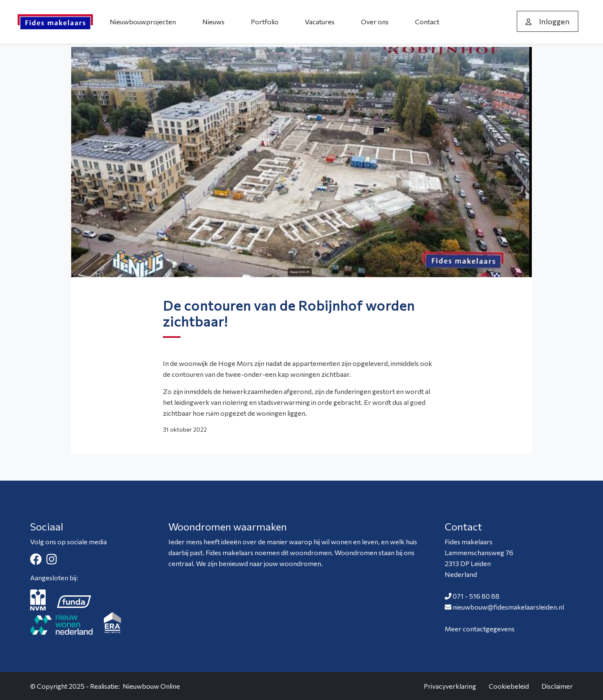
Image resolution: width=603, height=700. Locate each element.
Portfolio (265, 22)
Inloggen (548, 21)
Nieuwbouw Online (151, 686)
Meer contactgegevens (480, 629)
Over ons (375, 22)
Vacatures (320, 22)
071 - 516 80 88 (476, 596)
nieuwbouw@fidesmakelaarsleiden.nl (508, 607)
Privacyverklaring (450, 686)
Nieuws (213, 22)
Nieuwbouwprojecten (143, 22)
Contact (427, 22)
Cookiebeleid (509, 686)
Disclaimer (557, 686)
